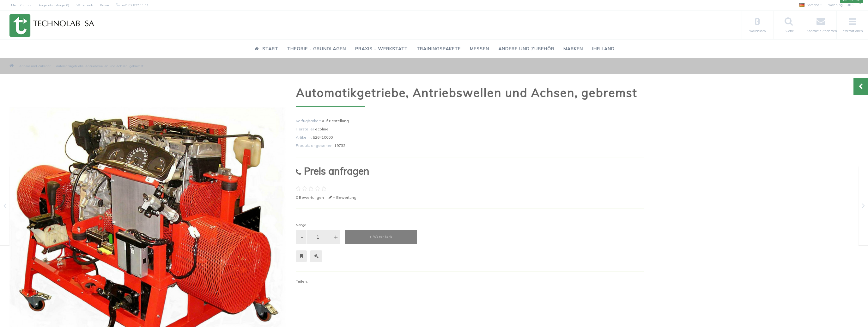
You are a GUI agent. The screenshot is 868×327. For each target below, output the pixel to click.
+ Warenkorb (381, 237)
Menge (301, 225)
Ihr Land (603, 49)
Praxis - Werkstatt (381, 49)
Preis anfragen (332, 171)
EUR (841, 5)
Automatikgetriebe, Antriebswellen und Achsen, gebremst (100, 66)
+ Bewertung (343, 197)
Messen (480, 49)
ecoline (322, 129)
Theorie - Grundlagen (317, 49)
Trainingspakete (439, 49)
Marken (573, 49)
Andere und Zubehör (526, 49)
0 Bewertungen (310, 197)
